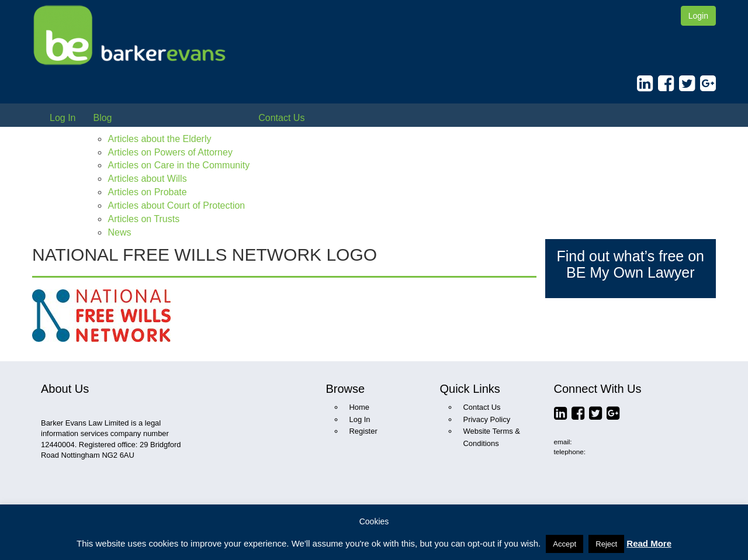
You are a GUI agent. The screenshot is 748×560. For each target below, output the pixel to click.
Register (363, 431)
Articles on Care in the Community (179, 165)
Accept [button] (565, 544)
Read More (649, 543)
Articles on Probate (147, 192)
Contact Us (281, 118)
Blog (102, 118)
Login (698, 16)
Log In (63, 118)
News (119, 232)
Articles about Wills (147, 179)
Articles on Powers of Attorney (170, 152)
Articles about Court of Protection (176, 205)
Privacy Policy (487, 419)
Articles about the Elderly (159, 139)
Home (360, 407)
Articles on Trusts (143, 219)
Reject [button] (606, 544)
